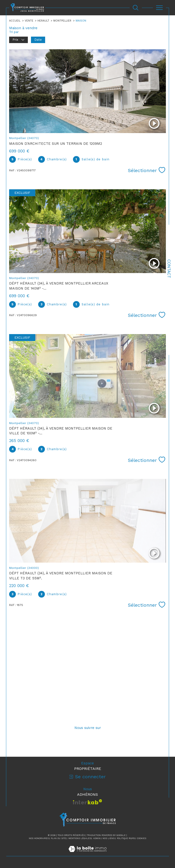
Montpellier (62, 21)
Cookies (142, 838)
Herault (43, 21)
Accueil (15, 21)
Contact (169, 269)
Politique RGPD (126, 838)
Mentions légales (80, 838)
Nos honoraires (39, 838)
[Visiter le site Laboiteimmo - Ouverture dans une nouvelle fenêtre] (87, 854)
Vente (29, 21)
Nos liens (109, 838)
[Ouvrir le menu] (159, 8)
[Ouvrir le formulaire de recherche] (136, 8)
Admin (97, 838)
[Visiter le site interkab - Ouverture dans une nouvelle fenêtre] (87, 802)
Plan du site (58, 838)
